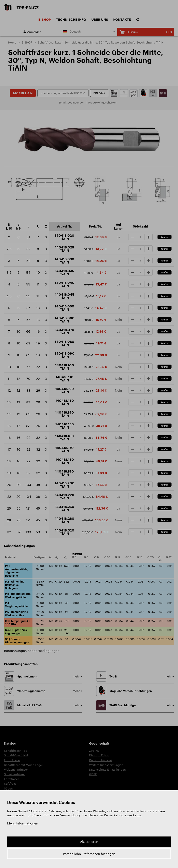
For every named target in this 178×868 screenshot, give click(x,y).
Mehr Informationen (23, 823)
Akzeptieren (89, 841)
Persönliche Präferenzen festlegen (89, 854)
